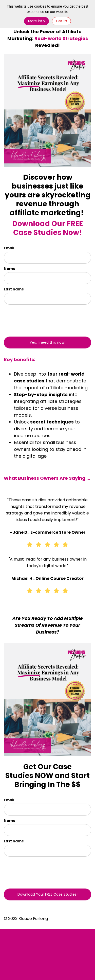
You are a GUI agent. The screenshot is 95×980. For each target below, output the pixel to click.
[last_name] (48, 299)
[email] (48, 258)
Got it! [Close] (61, 21)
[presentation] (33, 318)
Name (10, 269)
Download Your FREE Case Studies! (48, 894)
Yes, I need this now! (48, 342)
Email (9, 248)
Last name (14, 289)
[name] (48, 278)
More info (36, 21)
